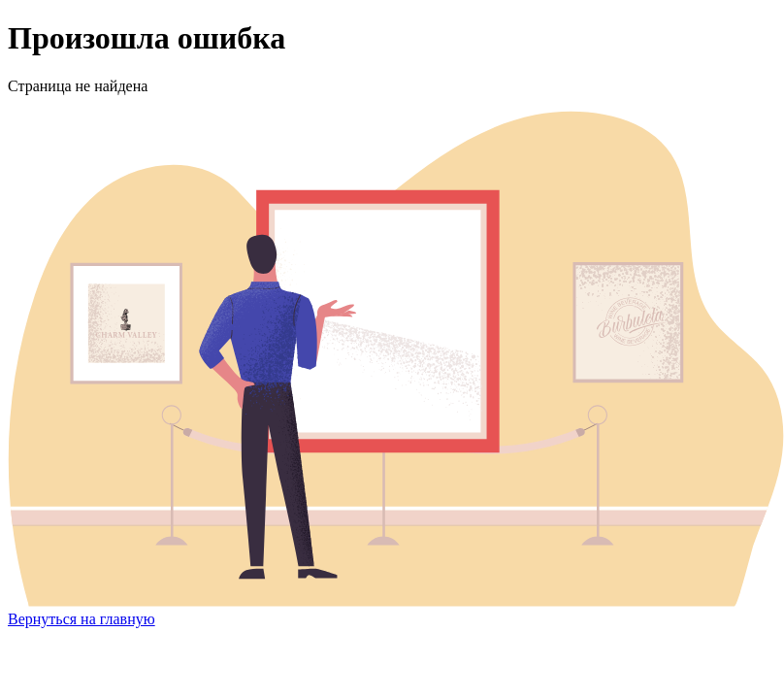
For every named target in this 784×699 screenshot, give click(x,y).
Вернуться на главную (82, 619)
